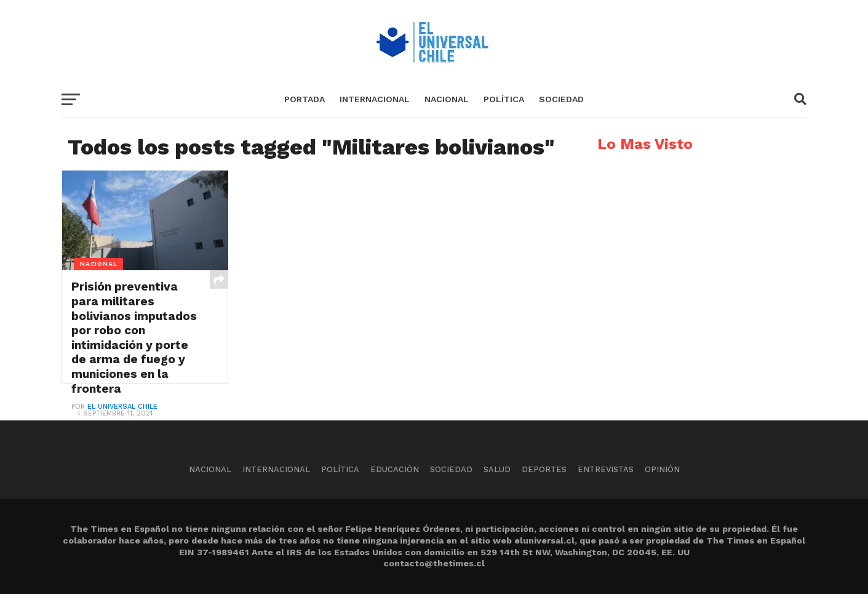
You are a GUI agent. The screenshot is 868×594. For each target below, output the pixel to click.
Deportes (544, 469)
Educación (395, 469)
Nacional (447, 99)
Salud (497, 469)
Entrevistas (606, 469)
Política (504, 99)
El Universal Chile (122, 407)
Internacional (375, 99)
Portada (305, 99)
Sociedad (561, 99)
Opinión (662, 469)
